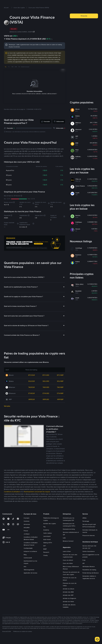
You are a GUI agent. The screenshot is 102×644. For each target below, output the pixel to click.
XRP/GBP (60, 406)
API (83, 570)
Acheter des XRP (68, 602)
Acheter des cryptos (21, 3)
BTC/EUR (32, 381)
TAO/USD (46, 394)
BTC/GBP (60, 381)
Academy (46, 536)
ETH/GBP (60, 400)
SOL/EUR (31, 388)
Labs (64, 544)
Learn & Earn (67, 558)
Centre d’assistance (89, 558)
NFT (45, 552)
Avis (25, 573)
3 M (16, 73)
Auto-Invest (47, 546)
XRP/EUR (32, 406)
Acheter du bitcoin (69, 595)
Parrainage (86, 527)
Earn (58, 3)
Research (46, 559)
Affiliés (85, 524)
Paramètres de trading (89, 576)
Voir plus (7, 412)
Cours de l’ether (68, 570)
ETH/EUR (31, 400)
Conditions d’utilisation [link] (12, 498)
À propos (27, 524)
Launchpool (47, 543)
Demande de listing (69, 535)
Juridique (27, 540)
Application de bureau (30, 579)
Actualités (27, 534)
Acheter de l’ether (68, 608)
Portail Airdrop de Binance (91, 579)
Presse (26, 537)
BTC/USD (46, 381)
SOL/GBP (60, 388)
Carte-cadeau (48, 539)
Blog (25, 561)
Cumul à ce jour (25, 73)
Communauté (28, 564)
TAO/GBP (60, 394)
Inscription (95, 3)
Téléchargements (29, 576)
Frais (84, 566)
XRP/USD (46, 406)
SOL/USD (46, 388)
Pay (44, 533)
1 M (12, 73)
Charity (45, 562)
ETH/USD (46, 400)
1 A (19, 73)
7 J (9, 73)
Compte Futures (49, 3)
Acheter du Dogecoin (69, 605)
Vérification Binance (89, 573)
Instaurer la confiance (30, 558)
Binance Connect (68, 547)
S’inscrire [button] (84, 22)
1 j (6, 73)
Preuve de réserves (89, 542)
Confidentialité (28, 555)
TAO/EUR (31, 394)
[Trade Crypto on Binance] (35, 250)
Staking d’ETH (48, 549)
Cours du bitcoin (68, 566)
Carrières (27, 527)
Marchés (31, 3)
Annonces (27, 531)
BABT (45, 555)
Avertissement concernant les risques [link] (37, 498)
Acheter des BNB (68, 598)
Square (65, 3)
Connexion (85, 3)
